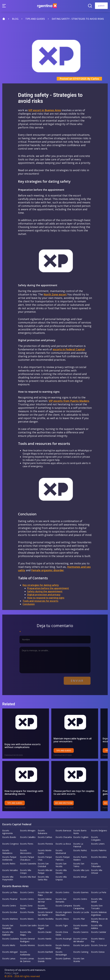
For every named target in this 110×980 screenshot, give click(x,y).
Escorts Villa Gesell (97, 900)
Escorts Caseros (81, 932)
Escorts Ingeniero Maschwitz (64, 914)
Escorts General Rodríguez (27, 940)
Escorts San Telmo (79, 865)
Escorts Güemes (81, 892)
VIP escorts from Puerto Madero (69, 401)
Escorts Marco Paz (98, 940)
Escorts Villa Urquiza (61, 878)
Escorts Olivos (62, 919)
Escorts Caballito (28, 837)
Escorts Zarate (45, 932)
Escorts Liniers (98, 844)
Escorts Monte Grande (45, 960)
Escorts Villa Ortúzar (97, 872)
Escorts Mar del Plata (45, 894)
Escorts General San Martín (45, 914)
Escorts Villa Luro (81, 870)
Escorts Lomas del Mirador (80, 940)
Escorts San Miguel (43, 927)
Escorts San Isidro (28, 925)
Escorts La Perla (99, 892)
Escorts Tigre (62, 925)
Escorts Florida (27, 912)
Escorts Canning (81, 952)
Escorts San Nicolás (61, 865)
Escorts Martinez (10, 919)
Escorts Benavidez (43, 907)
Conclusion (29, 604)
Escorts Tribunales (96, 865)
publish (101, 6)
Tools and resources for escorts (40, 601)
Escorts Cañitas (45, 837)
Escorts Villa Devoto (61, 872)
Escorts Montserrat (61, 852)
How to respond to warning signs (46, 598)
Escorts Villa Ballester (8, 933)
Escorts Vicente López (80, 927)
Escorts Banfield (45, 952)
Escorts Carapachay (79, 907)
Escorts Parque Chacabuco (27, 858)
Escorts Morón (45, 945)
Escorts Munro (27, 919)
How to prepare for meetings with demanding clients (24, 792)
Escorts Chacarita (64, 837)
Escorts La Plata (10, 892)
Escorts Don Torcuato (97, 907)
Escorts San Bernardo (61, 900)
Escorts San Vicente (79, 960)
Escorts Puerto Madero (80, 858)
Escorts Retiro (9, 864)
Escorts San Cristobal (43, 865)
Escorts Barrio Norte (80, 832)
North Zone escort (55, 294)
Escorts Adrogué (10, 952)
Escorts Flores (27, 844)
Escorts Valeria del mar (45, 900)
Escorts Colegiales (96, 838)
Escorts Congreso (11, 844)
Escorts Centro (27, 892)
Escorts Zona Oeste (62, 933)
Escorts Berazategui (61, 953)
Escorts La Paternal (78, 845)
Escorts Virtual (80, 877)
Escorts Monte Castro (45, 852)
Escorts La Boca (63, 844)
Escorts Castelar (99, 932)
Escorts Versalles (10, 870)
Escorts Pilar (79, 919)
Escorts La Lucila (81, 912)
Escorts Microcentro (26, 852)
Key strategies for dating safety (41, 585)
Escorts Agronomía (7, 832)
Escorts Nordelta (46, 919)
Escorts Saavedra (28, 864)
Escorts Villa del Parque (45, 872)
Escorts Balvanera (42, 832)
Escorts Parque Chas (45, 858)
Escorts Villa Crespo (26, 872)
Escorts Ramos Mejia (63, 947)
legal (16, 973)
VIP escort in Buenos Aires (45, 110)
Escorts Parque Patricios (63, 858)
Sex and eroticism (65, 803)
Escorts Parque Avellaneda (9, 858)
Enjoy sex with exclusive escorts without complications (23, 746)
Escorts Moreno (27, 945)
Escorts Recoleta (99, 857)
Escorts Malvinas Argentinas (99, 914)
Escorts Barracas (63, 830)
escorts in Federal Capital (69, 349)
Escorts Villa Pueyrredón (8, 878)
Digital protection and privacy (44, 595)
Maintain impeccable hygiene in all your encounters (74, 740)
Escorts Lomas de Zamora (27, 960)
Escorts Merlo (9, 945)
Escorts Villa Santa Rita (43, 878)
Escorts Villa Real (28, 877)
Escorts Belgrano (99, 830)
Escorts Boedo (9, 837)
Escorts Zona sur (99, 945)
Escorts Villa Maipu (26, 933)
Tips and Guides (65, 750)
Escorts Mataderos (7, 852)
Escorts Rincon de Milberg (99, 920)
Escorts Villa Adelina (97, 927)
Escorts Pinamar (10, 899)
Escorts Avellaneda (25, 953)
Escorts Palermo (99, 850)
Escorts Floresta (45, 844)
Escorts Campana (64, 906)
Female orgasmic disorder (47, 570)
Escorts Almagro (28, 830)
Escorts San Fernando (8, 927)
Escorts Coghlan (81, 837)
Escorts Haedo (45, 939)
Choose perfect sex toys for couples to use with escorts (75, 792)
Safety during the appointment (45, 591)
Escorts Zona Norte (26, 907)
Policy (8, 973)
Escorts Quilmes (63, 958)
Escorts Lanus (9, 958)
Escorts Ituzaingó (64, 939)
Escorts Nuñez (80, 850)
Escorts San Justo (81, 945)
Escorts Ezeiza (98, 952)
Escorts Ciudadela (11, 939)
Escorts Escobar (10, 912)
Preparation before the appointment (48, 588)
